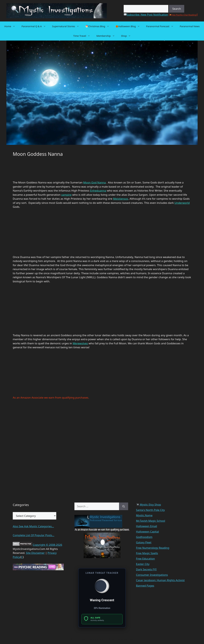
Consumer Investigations (152, 575)
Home (11, 26)
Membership (107, 36)
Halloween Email (146, 526)
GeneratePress (125, 639)
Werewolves (80, 343)
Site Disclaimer (35, 553)
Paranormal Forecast (161, 26)
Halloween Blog (129, 26)
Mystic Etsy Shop (149, 505)
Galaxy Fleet (144, 542)
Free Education (145, 559)
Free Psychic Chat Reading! (184, 15)
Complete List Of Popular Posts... (34, 535)
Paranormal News (190, 26)
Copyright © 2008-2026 (47, 545)
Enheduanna (98, 191)
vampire (66, 195)
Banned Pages (145, 586)
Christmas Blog (99, 26)
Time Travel (83, 36)
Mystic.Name (144, 515)
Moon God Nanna (94, 182)
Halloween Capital (147, 532)
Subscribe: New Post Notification (146, 15)
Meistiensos (121, 199)
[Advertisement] (38, 170)
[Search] (124, 506)
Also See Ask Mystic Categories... (33, 526)
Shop (128, 36)
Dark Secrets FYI (146, 569)
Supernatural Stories (67, 26)
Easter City (143, 564)
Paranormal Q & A (35, 26)
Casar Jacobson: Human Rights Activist (160, 580)
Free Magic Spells (147, 553)
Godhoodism (144, 537)
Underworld (182, 203)
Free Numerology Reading (153, 548)
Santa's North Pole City (150, 510)
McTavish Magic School (151, 521)
